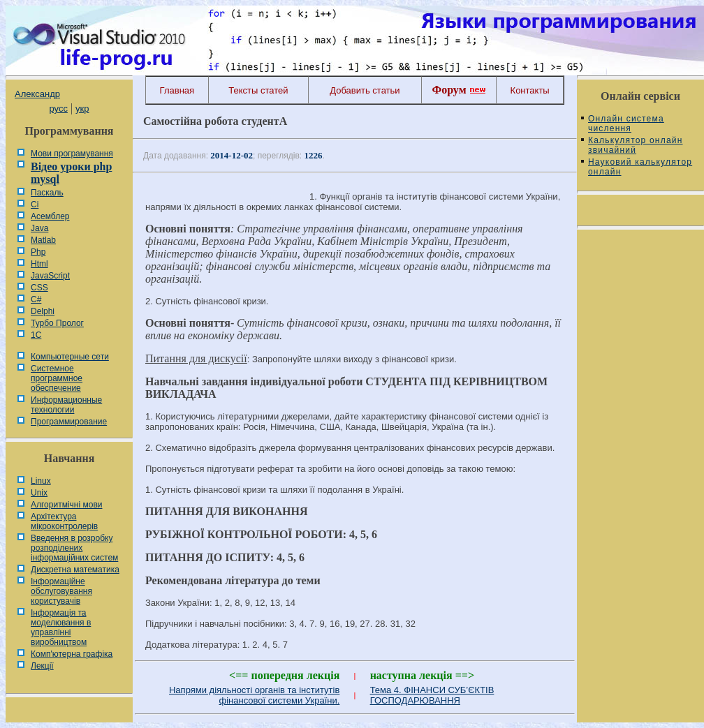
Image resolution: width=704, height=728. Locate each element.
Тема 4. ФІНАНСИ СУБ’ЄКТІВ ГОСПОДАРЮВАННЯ (432, 695)
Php (38, 252)
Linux (41, 481)
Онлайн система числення (626, 124)
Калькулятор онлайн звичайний (636, 145)
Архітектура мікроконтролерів (64, 521)
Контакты (530, 90)
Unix (39, 493)
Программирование (69, 422)
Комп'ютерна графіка (72, 654)
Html (39, 264)
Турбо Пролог (57, 323)
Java (39, 228)
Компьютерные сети (70, 357)
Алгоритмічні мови (66, 505)
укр (82, 109)
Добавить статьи (365, 90)
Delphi (43, 311)
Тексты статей (258, 90)
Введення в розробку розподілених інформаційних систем (74, 548)
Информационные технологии (66, 405)
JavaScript (50, 276)
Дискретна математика (75, 570)
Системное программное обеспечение (57, 378)
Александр (37, 94)
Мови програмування (72, 154)
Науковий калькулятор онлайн (640, 167)
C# (36, 299)
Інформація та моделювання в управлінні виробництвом (61, 627)
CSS (39, 288)
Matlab (43, 240)
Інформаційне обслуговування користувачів (61, 591)
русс (58, 109)
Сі (35, 205)
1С (36, 335)
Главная (177, 90)
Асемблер (50, 216)
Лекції (42, 666)
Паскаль (47, 193)
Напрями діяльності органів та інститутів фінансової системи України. (254, 695)
